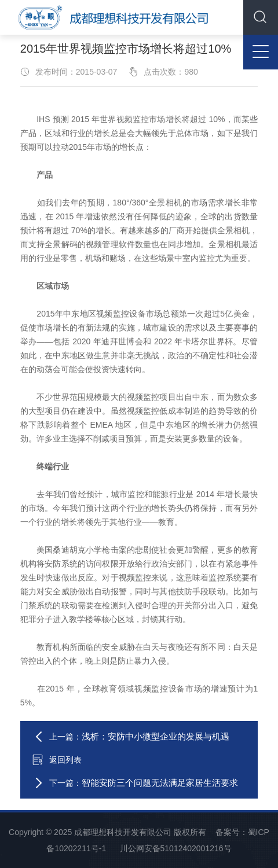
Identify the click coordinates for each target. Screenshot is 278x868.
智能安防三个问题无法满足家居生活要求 (160, 783)
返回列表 (57, 760)
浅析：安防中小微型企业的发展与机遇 (156, 736)
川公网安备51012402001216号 (176, 848)
